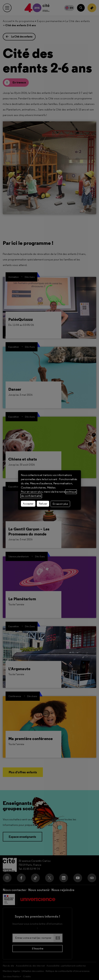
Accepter (28, 504)
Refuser (43, 504)
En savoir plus (60, 504)
